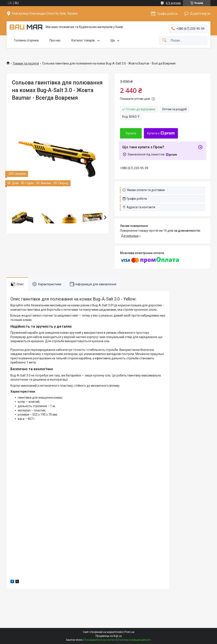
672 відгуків (173, 3)
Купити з (161, 133)
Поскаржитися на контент (100, 640)
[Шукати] (164, 40)
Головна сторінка (26, 40)
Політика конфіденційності (134, 640)
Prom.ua (129, 632)
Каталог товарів (83, 40)
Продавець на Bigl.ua (109, 636)
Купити (131, 133)
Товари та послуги (26, 63)
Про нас (55, 40)
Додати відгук (200, 13)
